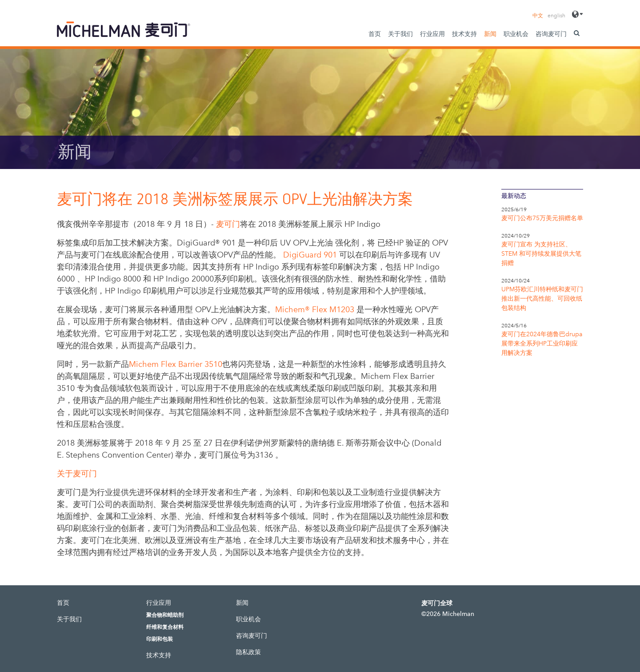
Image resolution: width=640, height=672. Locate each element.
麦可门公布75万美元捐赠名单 (542, 218)
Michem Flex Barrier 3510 (176, 364)
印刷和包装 (160, 639)
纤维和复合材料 (165, 627)
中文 (538, 16)
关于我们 (400, 34)
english (556, 16)
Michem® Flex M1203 (315, 310)
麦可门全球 (437, 603)
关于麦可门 (77, 474)
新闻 (490, 34)
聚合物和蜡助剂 (165, 615)
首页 (375, 34)
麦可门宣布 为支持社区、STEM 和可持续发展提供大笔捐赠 (541, 254)
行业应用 (432, 34)
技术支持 (464, 34)
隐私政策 (248, 652)
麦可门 (228, 224)
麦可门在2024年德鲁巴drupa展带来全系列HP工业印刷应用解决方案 (542, 344)
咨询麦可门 (551, 34)
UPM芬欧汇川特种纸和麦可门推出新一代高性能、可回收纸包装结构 (542, 299)
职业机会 (516, 34)
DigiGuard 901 (310, 255)
